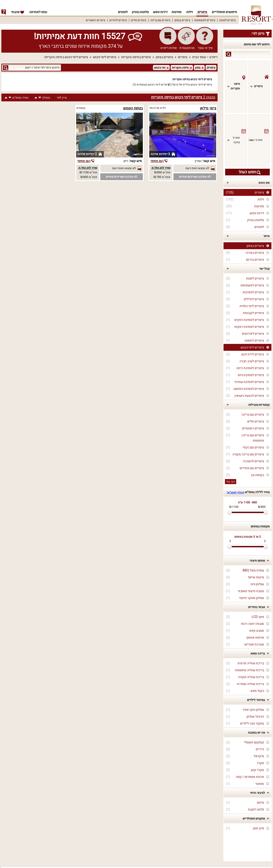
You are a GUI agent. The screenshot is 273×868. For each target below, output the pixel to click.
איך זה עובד (205, 48)
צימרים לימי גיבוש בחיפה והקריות (66, 57)
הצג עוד (231, 482)
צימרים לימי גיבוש (105, 57)
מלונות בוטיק (139, 12)
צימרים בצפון (182, 20)
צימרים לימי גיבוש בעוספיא (153, 85)
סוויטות (177, 12)
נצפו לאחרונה (38, 12)
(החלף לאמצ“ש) (236, 493)
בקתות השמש (133, 108)
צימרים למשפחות (205, 20)
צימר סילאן (208, 108)
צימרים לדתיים (118, 20)
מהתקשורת (187, 48)
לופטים (121, 12)
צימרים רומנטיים (96, 20)
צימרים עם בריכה (160, 20)
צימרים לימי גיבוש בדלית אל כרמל (192, 85)
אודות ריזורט (169, 48)
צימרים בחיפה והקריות (136, 57)
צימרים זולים (139, 20)
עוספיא (81, 108)
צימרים (202, 12)
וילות (190, 12)
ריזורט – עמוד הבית (205, 57)
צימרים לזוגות (228, 20)
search (228, 54)
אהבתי (18, 12)
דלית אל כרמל (158, 108)
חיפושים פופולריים (224, 12)
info (4, 12)
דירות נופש (159, 12)
